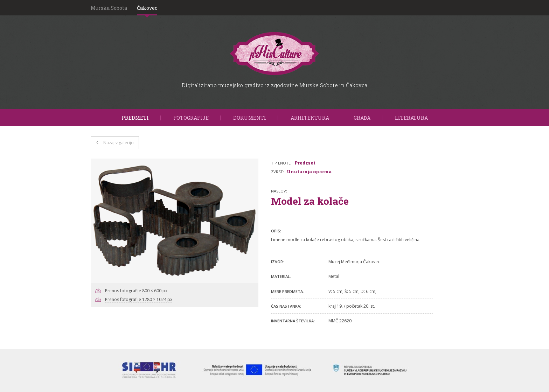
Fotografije (191, 118)
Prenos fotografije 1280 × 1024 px (139, 299)
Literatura (411, 118)
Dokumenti (250, 118)
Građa (362, 118)
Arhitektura (310, 118)
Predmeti (135, 118)
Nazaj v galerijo (119, 143)
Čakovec (147, 8)
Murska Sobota (109, 8)
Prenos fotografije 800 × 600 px (136, 291)
